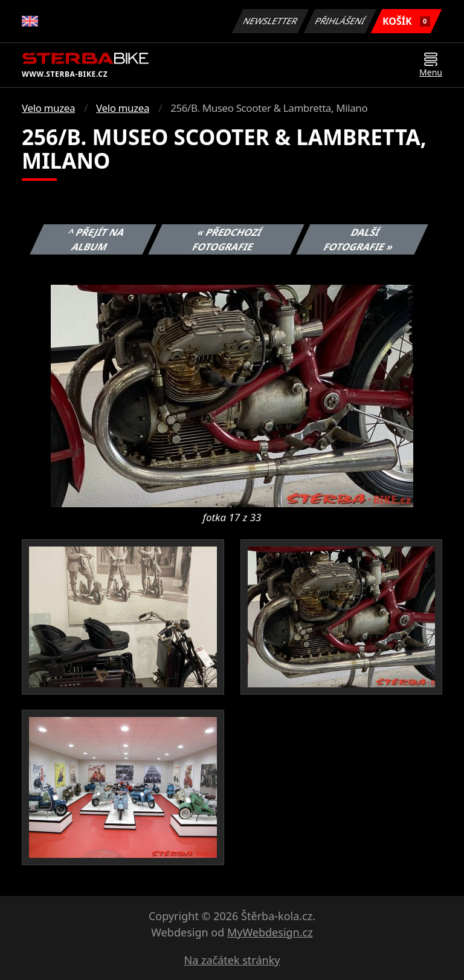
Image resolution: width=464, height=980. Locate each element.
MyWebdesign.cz (270, 932)
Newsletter (270, 21)
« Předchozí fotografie (227, 239)
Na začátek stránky (232, 960)
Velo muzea (48, 108)
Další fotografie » (359, 239)
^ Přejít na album (96, 239)
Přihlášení (340, 21)
